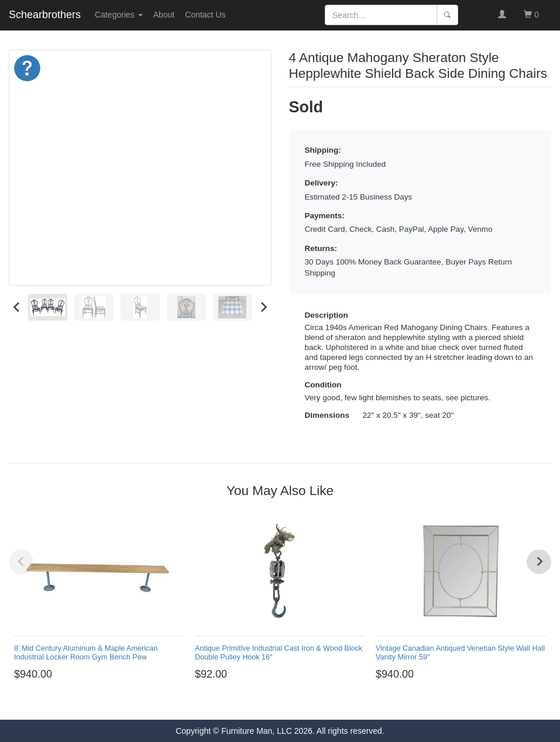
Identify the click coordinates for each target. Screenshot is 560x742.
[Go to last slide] (17, 307)
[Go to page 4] (275, 703)
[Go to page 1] (247, 702)
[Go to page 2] (256, 703)
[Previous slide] (21, 562)
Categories (119, 15)
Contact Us (205, 15)
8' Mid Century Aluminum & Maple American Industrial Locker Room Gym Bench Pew (86, 653)
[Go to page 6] (294, 703)
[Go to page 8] (313, 703)
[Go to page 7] (303, 703)
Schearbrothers (45, 15)
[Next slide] (264, 307)
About (164, 15)
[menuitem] (48, 307)
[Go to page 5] (285, 703)
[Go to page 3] (266, 703)
